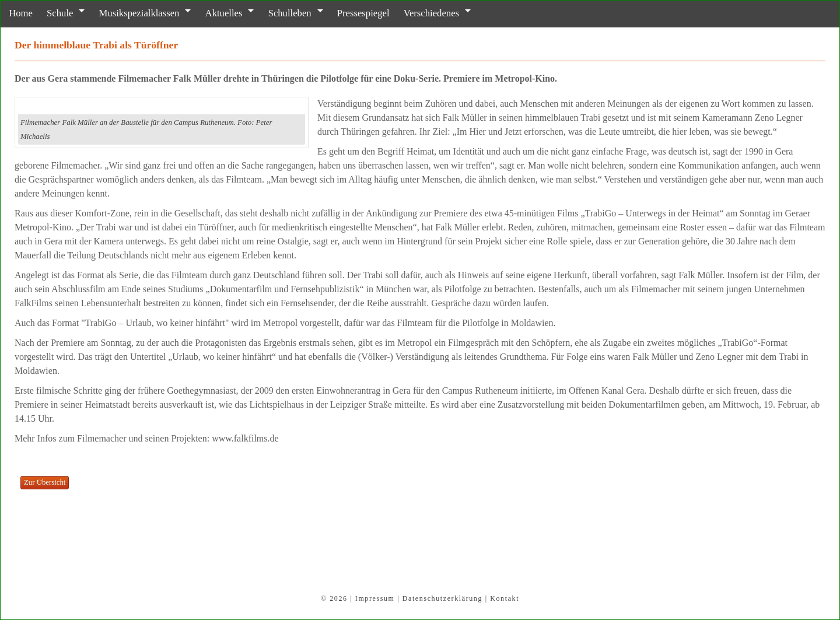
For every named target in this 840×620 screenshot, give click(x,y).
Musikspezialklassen (128, 13)
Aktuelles (207, 13)
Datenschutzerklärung (442, 598)
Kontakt (505, 598)
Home (18, 13)
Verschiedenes (402, 13)
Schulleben (269, 13)
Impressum (375, 598)
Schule (53, 13)
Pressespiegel (338, 13)
